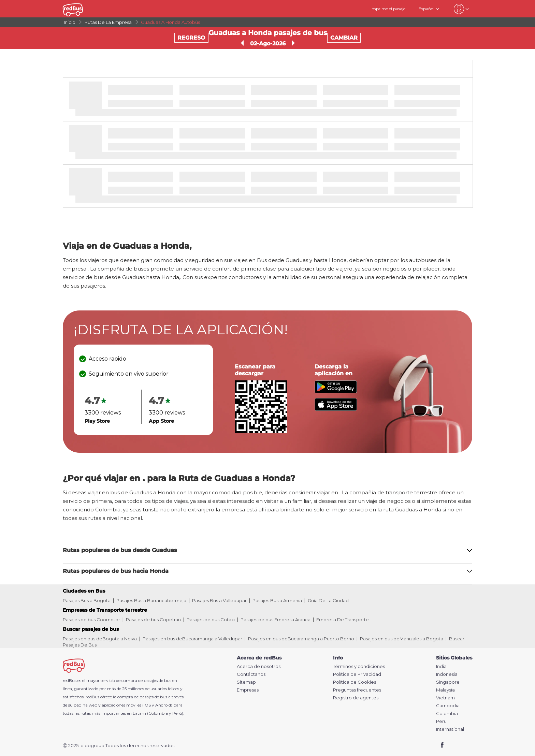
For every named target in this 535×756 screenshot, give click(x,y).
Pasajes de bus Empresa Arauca (276, 620)
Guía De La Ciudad (328, 600)
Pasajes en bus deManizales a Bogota (402, 639)
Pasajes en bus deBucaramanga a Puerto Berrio (301, 639)
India (441, 666)
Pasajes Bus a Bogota (87, 600)
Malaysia (445, 690)
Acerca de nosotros (259, 666)
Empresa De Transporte (343, 620)
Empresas (248, 690)
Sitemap (246, 682)
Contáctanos (251, 674)
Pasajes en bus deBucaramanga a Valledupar (192, 639)
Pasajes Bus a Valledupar (219, 600)
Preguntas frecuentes (357, 690)
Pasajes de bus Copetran (153, 620)
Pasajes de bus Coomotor (91, 620)
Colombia (447, 714)
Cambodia (448, 706)
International (450, 729)
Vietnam (445, 698)
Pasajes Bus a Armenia (277, 600)
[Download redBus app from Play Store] (336, 391)
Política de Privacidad (357, 674)
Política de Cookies (355, 682)
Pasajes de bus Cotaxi (211, 620)
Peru (441, 721)
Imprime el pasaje (388, 9)
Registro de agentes (356, 698)
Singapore (448, 682)
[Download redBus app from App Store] (336, 409)
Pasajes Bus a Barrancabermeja (151, 600)
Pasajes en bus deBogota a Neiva (100, 639)
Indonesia (447, 674)
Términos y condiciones (359, 666)
